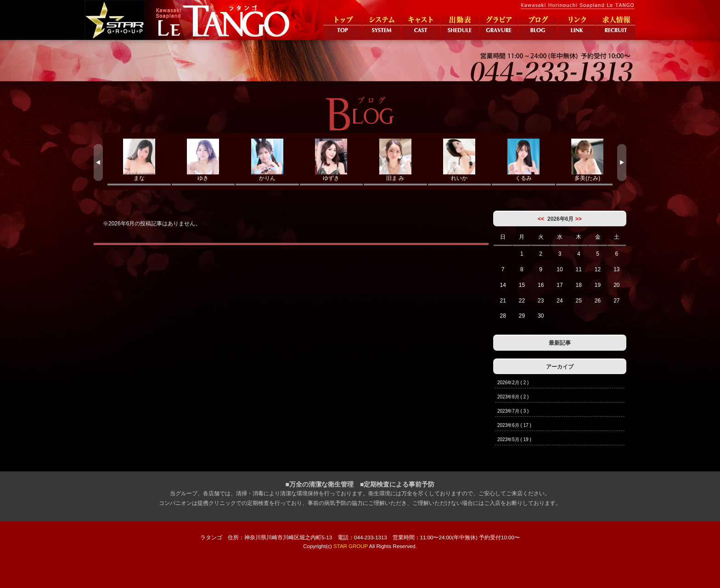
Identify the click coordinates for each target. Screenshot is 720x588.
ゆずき (332, 160)
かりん (267, 160)
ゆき (203, 160)
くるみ (523, 160)
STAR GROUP (351, 546)
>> (579, 219)
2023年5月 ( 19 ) (514, 440)
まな (139, 160)
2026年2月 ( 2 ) (513, 383)
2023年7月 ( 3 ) (513, 411)
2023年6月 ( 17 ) (514, 425)
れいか (460, 160)
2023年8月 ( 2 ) (513, 397)
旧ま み (395, 160)
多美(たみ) (588, 160)
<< (541, 219)
